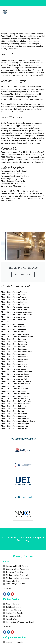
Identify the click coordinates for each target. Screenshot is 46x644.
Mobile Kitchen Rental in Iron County (15, 334)
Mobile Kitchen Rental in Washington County (18, 421)
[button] (23, 17)
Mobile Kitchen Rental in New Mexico (15, 376)
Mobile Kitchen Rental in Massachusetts (17, 352)
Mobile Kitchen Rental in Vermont (14, 414)
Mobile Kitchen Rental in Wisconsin (14, 426)
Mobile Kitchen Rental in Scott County (16, 399)
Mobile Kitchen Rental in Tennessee (15, 406)
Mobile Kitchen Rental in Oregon (13, 391)
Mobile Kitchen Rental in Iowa (12, 332)
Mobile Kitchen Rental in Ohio (12, 386)
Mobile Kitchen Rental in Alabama (14, 292)
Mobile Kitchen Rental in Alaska (13, 295)
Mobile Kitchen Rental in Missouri (14, 362)
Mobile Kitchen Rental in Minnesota (15, 357)
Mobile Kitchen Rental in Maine (13, 347)
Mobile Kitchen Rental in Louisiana (14, 344)
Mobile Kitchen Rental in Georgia (14, 319)
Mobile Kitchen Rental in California (14, 302)
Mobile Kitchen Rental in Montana (14, 364)
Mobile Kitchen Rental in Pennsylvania (16, 394)
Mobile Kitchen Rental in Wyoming (14, 429)
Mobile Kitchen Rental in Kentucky (14, 342)
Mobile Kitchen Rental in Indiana (13, 329)
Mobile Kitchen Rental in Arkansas (14, 300)
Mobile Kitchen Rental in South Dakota (16, 404)
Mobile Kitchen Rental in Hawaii (13, 322)
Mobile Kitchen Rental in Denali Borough (16, 312)
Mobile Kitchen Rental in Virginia (13, 416)
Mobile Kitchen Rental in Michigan (14, 354)
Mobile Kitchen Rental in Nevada (14, 369)
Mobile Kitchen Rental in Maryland (14, 349)
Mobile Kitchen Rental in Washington (15, 419)
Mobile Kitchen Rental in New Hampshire (17, 371)
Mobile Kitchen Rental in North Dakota (16, 384)
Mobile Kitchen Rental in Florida (13, 317)
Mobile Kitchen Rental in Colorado (14, 305)
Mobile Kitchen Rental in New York (14, 379)
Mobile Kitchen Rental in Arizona (14, 297)
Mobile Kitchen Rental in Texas (13, 409)
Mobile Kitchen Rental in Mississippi (15, 359)
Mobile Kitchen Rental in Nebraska (14, 367)
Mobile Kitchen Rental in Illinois (13, 327)
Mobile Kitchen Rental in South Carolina (16, 401)
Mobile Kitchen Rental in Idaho (13, 324)
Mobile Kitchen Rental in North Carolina (16, 381)
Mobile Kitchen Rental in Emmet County (16, 314)
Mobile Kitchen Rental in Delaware (14, 309)
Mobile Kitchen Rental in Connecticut (15, 307)
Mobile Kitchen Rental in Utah (12, 411)
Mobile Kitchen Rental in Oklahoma (15, 389)
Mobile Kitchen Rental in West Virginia (16, 424)
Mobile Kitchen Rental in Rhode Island (16, 396)
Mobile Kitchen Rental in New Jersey (15, 374)
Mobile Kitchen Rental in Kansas (13, 339)
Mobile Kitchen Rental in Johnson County (17, 337)
